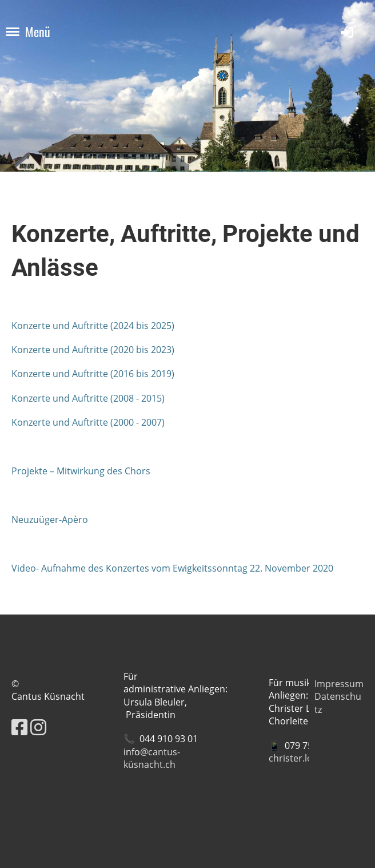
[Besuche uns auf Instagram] (38, 727)
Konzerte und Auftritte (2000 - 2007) (88, 422)
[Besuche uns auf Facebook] (19, 727)
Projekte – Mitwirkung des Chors (81, 471)
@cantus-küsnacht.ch (152, 758)
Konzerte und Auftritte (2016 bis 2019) (93, 374)
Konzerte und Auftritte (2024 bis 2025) (93, 326)
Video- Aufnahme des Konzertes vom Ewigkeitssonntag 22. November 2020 (172, 568)
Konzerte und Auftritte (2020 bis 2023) (93, 350)
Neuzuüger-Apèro (50, 520)
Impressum (339, 684)
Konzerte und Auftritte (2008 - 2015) (88, 398)
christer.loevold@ (306, 758)
